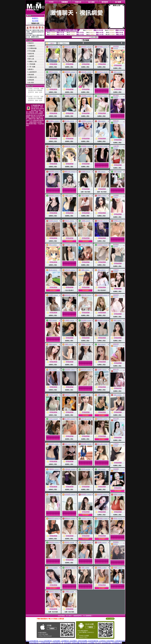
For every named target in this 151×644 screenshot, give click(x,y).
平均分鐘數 (32, 51)
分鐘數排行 (32, 46)
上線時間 (31, 56)
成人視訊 (31, 82)
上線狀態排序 (33, 72)
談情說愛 (31, 80)
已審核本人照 (33, 77)
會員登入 (35, 18)
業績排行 (31, 43)
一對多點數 (32, 64)
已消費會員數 (33, 48)
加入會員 (35, 21)
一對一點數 (32, 67)
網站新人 (31, 69)
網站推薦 (31, 75)
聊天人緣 (31, 59)
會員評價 (31, 54)
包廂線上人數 (33, 61)
